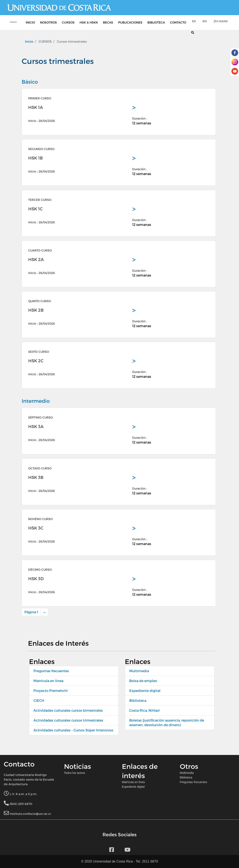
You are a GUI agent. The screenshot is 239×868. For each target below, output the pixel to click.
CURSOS (68, 22)
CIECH (39, 700)
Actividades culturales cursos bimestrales (68, 710)
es (194, 21)
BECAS (108, 22)
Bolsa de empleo (143, 681)
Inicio (29, 41)
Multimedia (139, 671)
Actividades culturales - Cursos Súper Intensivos (73, 730)
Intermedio (36, 401)
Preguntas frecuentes (51, 671)
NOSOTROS (48, 22)
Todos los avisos (75, 773)
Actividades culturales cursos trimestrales (68, 720)
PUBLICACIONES (130, 22)
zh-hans (221, 21)
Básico (30, 82)
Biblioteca (138, 700)
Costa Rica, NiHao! (144, 710)
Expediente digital (145, 691)
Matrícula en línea (48, 681)
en (205, 21)
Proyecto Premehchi (51, 691)
